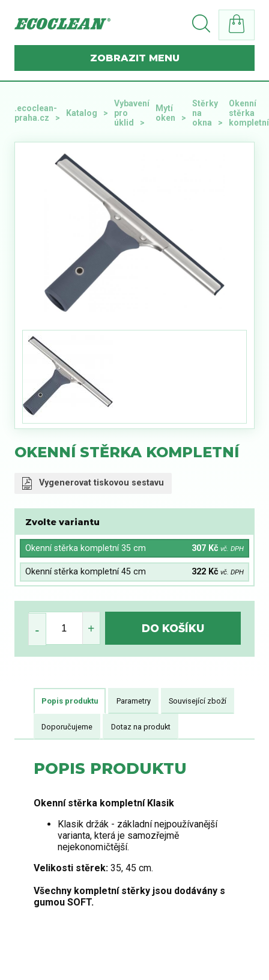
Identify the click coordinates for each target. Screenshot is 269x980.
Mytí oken (165, 113)
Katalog (82, 113)
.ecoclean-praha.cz (36, 113)
